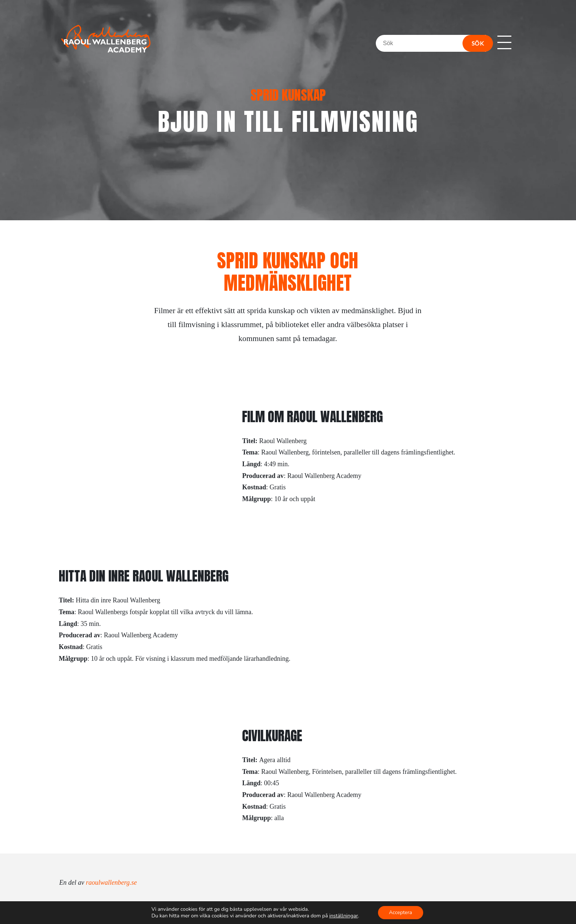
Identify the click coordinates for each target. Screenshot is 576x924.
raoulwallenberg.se (111, 883)
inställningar (343, 916)
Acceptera (401, 912)
